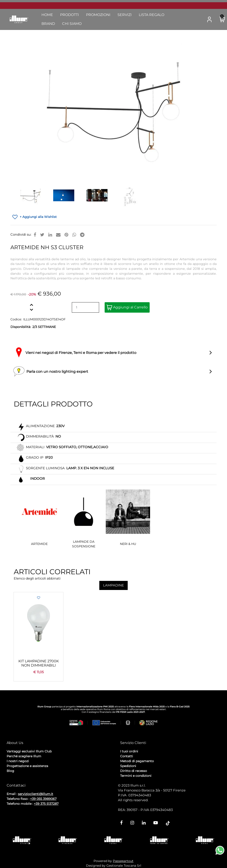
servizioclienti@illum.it (36, 794)
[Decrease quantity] (31, 310)
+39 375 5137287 (46, 804)
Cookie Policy (41, 778)
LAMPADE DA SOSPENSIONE (84, 544)
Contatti (127, 756)
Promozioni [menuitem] (98, 15)
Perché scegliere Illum (24, 756)
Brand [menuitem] (48, 24)
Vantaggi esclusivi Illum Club (29, 751)
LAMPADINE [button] (113, 585)
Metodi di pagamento (137, 761)
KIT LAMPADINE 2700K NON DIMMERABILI (39, 663)
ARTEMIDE (39, 544)
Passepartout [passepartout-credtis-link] (123, 861)
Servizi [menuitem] (125, 15)
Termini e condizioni (136, 776)
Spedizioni (128, 766)
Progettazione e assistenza (27, 766)
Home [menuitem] (47, 15)
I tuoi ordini (129, 751)
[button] (198, 20)
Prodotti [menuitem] (69, 15)
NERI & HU (128, 544)
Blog (10, 771)
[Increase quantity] (31, 305)
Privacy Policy (18, 778)
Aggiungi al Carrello (127, 307)
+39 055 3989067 (43, 799)
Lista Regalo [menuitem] (152, 15)
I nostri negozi (18, 761)
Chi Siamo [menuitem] (72, 24)
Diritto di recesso (134, 771)
